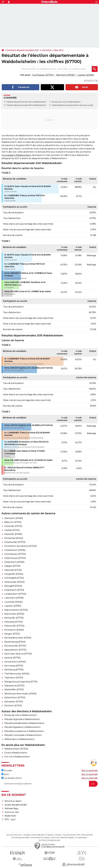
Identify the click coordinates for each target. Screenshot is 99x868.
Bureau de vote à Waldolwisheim (21, 715)
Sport (5, 774)
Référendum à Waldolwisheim (19, 739)
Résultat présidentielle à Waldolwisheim (24, 723)
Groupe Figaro (81, 838)
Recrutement (87, 835)
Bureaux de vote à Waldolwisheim (66, 102)
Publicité (50, 835)
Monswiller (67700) (14, 618)
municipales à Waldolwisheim (16, 155)
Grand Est (47, 50)
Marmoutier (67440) (14, 614)
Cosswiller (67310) (13, 526)
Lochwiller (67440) (13, 602)
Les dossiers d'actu (12, 778)
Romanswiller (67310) (15, 646)
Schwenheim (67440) (15, 662)
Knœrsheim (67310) (14, 590)
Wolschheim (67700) (15, 698)
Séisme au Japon (13, 801)
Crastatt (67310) (12, 530)
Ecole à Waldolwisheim (16, 753)
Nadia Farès (10, 816)
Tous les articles (69, 835)
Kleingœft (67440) (13, 586)
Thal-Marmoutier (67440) (17, 674)
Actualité (7, 770)
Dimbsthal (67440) (14, 538)
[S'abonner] (49, 784)
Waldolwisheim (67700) (16, 749)
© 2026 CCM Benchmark (50, 840)
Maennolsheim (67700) (16, 610)
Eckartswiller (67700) (15, 542)
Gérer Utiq (55, 838)
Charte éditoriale (38, 835)
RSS (79, 835)
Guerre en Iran (12, 812)
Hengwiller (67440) (14, 574)
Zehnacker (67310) (14, 702)
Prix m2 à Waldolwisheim (17, 757)
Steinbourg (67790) (14, 670)
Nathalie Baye (12, 808)
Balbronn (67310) (13, 522)
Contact (58, 835)
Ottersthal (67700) (13, 622)
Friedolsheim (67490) (15, 550)
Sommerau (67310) (14, 666)
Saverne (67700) (12, 658)
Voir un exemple (90, 770)
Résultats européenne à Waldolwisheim (24, 731)
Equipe (27, 835)
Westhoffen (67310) (14, 690)
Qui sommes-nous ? (15, 835)
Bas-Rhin (59, 50)
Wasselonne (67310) (14, 686)
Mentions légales (67, 838)
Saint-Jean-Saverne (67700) (18, 654)
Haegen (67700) (12, 566)
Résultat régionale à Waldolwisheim (22, 719)
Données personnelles (21, 838)
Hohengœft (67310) (14, 578)
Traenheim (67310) (14, 678)
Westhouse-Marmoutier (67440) (20, 694)
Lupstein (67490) (86, 75)
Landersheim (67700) (15, 594)
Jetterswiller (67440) (14, 582)
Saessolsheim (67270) (15, 650)
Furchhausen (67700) (43, 75)
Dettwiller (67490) (13, 534)
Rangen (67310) (12, 634)
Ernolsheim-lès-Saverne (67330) (20, 546)
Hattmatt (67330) (13, 570)
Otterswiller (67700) (14, 626)
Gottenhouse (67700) (15, 558)
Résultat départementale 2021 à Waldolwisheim (26, 102)
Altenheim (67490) (65, 75)
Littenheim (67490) (14, 598)
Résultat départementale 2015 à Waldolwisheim (26, 105)
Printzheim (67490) (14, 630)
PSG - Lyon (10, 819)
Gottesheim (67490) (14, 562)
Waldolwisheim (58, 105)
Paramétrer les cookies (40, 838)
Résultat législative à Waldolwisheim (22, 727)
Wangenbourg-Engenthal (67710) (21, 682)
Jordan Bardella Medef (16, 805)
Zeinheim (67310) (13, 706)
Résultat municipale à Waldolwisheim (23, 735)
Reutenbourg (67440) (15, 642)
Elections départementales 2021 (23, 50)
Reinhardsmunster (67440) (18, 638)
